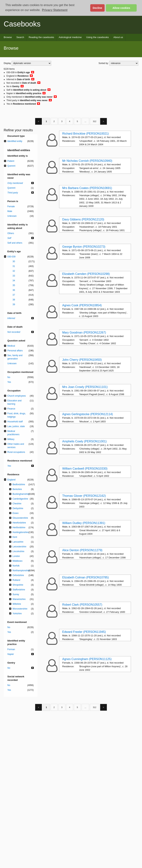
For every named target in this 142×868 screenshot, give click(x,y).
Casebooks (22, 24)
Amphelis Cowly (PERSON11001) (84, 441)
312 (94, 121)
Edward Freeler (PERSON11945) (84, 632)
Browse (8, 37)
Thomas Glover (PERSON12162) (84, 496)
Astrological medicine (70, 37)
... (85, 121)
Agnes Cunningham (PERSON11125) (87, 659)
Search (20, 37)
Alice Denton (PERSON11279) (82, 550)
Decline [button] (97, 8)
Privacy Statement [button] (55, 10)
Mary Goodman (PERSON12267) (84, 333)
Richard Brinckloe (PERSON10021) (86, 134)
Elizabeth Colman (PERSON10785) (86, 577)
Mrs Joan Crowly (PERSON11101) (85, 387)
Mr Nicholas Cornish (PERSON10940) (87, 161)
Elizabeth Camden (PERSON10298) (86, 274)
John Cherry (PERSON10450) (82, 360)
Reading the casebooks (41, 37)
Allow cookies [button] (121, 8)
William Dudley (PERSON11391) (84, 523)
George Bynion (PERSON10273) (84, 247)
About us (118, 37)
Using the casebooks (97, 37)
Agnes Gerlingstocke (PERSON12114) (88, 414)
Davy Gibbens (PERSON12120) (83, 219)
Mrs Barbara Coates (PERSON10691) (87, 188)
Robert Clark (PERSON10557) (82, 605)
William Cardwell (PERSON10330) (85, 469)
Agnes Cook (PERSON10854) (82, 305)
